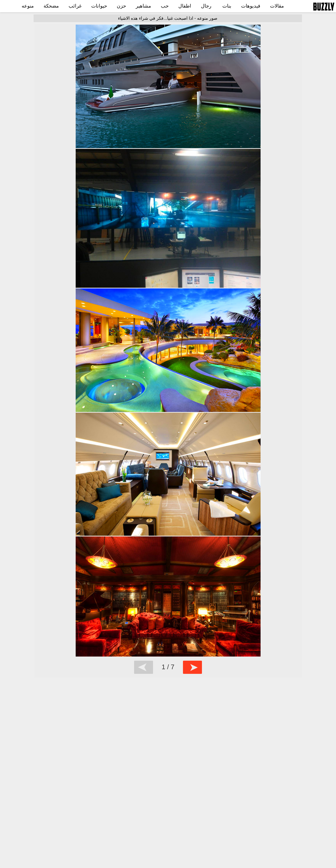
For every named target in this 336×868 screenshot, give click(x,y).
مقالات (277, 6)
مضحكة (51, 6)
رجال (206, 6)
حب (165, 6)
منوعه (28, 6)
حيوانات (99, 6)
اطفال (185, 6)
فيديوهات (251, 6)
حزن (121, 6)
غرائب (75, 6)
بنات (227, 6)
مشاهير (143, 6)
